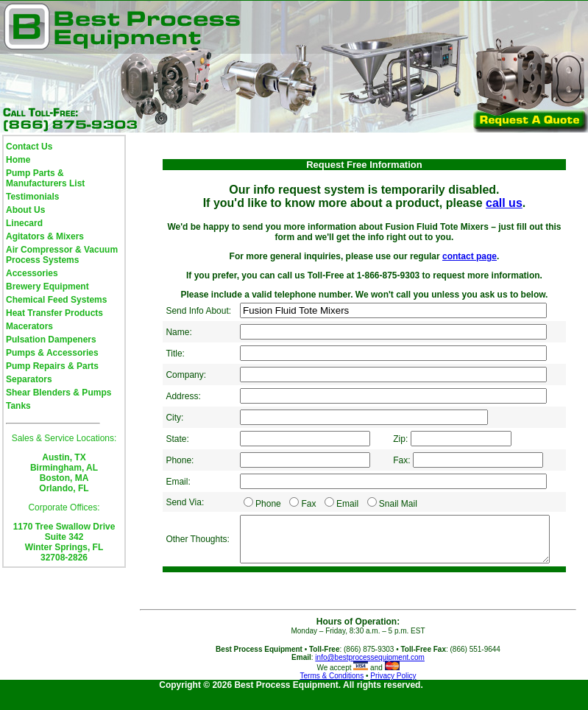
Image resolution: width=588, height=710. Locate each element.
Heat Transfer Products (54, 313)
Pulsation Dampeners (51, 340)
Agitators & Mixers (45, 236)
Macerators (29, 326)
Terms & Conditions (332, 690)
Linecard (24, 223)
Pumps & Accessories (52, 353)
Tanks (18, 406)
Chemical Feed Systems (56, 300)
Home (18, 160)
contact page (470, 256)
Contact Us (29, 147)
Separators (29, 379)
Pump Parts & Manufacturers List (45, 178)
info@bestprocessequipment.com (370, 671)
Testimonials (32, 197)
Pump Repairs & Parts (52, 366)
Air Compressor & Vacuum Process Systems (62, 255)
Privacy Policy (393, 690)
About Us (25, 210)
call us (504, 203)
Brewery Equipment (47, 287)
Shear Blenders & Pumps (59, 393)
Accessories (32, 273)
